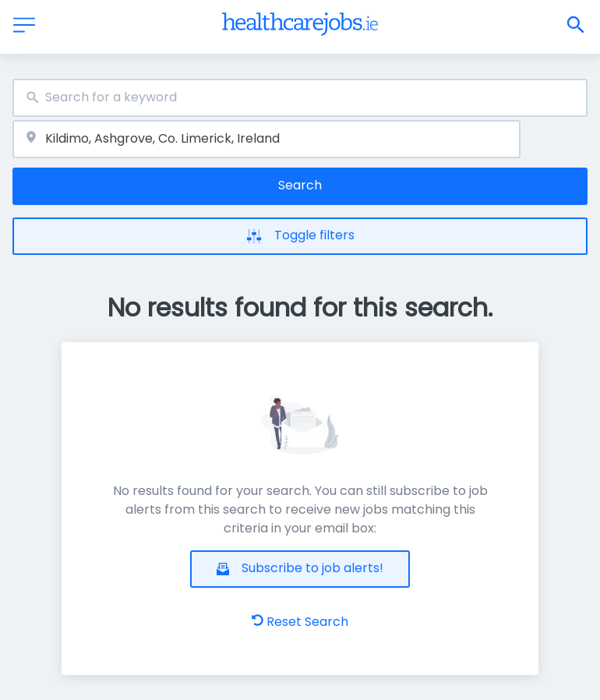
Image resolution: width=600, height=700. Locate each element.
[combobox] (300, 98)
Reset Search (300, 622)
